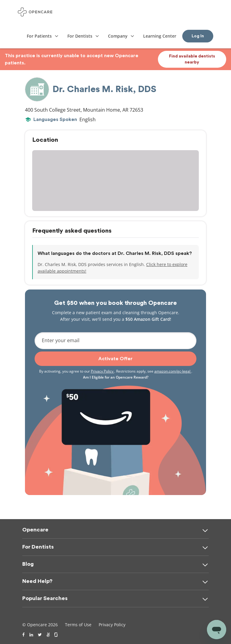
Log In (198, 36)
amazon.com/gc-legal (173, 371)
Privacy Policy (103, 371)
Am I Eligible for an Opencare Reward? (116, 377)
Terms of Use (78, 625)
